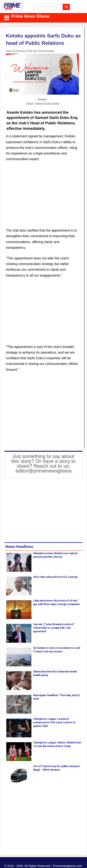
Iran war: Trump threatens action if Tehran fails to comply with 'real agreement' (53, 628)
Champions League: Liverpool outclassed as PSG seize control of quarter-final (54, 722)
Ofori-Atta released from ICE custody (55, 577)
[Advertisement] (42, 197)
